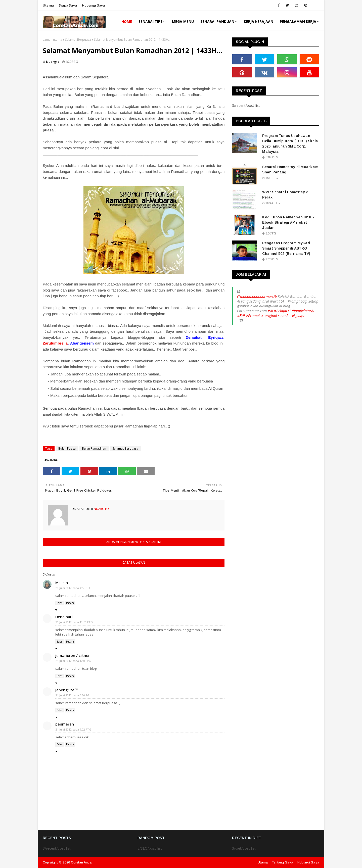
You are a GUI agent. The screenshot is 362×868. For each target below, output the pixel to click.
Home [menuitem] (127, 21)
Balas (59, 603)
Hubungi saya (93, 5)
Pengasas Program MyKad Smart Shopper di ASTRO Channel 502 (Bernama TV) (286, 248)
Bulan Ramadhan (94, 448)
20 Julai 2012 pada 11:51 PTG (74, 622)
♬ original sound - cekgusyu (283, 316)
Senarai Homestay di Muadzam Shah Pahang (290, 170)
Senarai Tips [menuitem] (150, 21)
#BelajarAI (282, 311)
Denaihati (64, 617)
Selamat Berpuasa (78, 40)
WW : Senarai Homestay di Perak (286, 195)
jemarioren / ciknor (73, 655)
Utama (48, 5)
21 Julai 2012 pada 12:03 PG (73, 661)
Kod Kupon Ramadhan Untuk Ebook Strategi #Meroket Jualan (288, 222)
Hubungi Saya (308, 862)
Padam (70, 603)
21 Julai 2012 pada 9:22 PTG (73, 729)
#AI (270, 311)
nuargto (53, 62)
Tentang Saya (282, 862)
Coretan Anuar (82, 862)
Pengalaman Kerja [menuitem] (298, 21)
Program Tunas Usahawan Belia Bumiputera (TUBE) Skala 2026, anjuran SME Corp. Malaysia (290, 144)
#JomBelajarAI (303, 311)
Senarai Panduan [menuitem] (217, 21)
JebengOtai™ (67, 690)
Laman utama (52, 40)
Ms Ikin (62, 583)
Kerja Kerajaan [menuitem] (259, 21)
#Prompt (253, 316)
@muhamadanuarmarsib (257, 296)
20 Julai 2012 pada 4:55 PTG (73, 588)
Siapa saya (68, 5)
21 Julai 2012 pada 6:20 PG (73, 695)
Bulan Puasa (67, 448)
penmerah (65, 724)
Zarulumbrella (55, 343)
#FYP (241, 316)
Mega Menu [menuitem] (183, 21)
